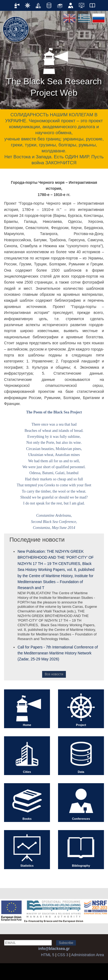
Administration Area (88, 955)
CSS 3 (63, 955)
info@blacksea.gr (54, 949)
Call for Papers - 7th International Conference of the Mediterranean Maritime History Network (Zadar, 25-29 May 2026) (58, 653)
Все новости (54, 674)
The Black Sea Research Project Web (54, 70)
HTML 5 (48, 955)
